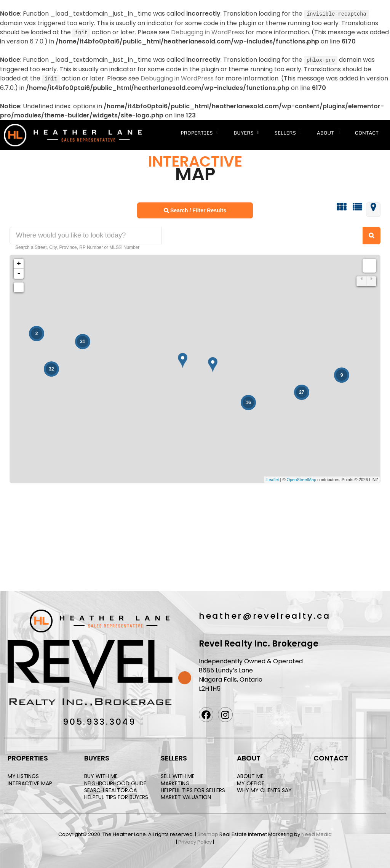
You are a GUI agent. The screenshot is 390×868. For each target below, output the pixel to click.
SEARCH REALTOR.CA (110, 789)
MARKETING (175, 782)
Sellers (288, 132)
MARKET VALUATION (186, 796)
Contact (367, 132)
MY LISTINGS (23, 775)
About (328, 132)
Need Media (316, 834)
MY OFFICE (251, 782)
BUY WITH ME (101, 775)
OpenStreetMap (302, 479)
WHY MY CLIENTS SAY (264, 789)
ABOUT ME (250, 775)
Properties (199, 132)
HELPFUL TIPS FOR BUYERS (116, 796)
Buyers (246, 132)
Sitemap (208, 834)
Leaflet (273, 479)
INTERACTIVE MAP (30, 782)
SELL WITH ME (178, 775)
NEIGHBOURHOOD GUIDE (115, 782)
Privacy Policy (195, 841)
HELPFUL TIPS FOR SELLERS (193, 789)
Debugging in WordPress (208, 32)
